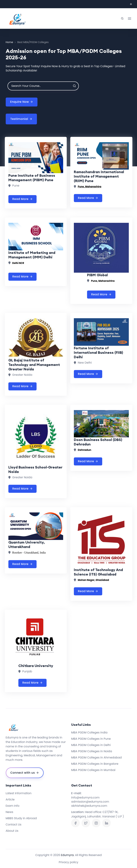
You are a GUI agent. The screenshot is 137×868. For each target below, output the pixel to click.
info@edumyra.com (85, 798)
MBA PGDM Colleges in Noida (92, 751)
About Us (12, 831)
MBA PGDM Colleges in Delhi (91, 745)
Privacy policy (68, 862)
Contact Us (14, 824)
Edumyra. (68, 855)
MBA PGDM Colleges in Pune (91, 739)
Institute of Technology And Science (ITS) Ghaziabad (98, 572)
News (10, 812)
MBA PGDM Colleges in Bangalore (95, 764)
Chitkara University (36, 666)
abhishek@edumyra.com (89, 806)
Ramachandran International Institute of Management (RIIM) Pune (99, 176)
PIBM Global (97, 275)
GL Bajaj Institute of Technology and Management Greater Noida (34, 365)
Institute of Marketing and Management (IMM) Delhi (32, 255)
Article (10, 799)
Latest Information (19, 793)
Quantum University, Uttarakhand (27, 544)
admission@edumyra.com (90, 802)
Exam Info (13, 806)
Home (9, 42)
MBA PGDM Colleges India (89, 732)
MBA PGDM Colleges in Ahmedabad (96, 757)
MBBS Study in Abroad (21, 818)
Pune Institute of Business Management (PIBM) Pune (32, 178)
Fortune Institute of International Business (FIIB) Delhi (98, 352)
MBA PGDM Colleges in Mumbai (93, 770)
